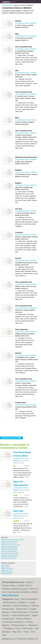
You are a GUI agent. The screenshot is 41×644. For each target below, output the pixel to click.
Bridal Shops (10, 602)
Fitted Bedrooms (20, 612)
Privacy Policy (9, 586)
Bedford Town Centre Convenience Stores (13, 540)
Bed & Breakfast (30, 599)
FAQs (34, 592)
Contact (29, 582)
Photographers (19, 625)
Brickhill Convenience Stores (9, 558)
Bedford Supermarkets (7, 572)
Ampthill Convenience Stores (9, 543)
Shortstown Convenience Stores (10, 555)
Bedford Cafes (5, 567)
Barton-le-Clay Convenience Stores (11, 545)
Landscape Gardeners (13, 622)
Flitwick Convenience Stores (9, 551)
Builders (22, 602)
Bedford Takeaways (7, 574)
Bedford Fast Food (6, 570)
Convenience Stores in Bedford (26, 23)
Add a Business (10, 595)
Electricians (22, 609)
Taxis (26, 632)
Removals (28, 628)
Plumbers (9, 628)
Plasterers (33, 625)
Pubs (18, 628)
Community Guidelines (19, 592)
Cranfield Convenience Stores (9, 550)
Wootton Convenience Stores (9, 557)
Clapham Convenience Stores (9, 548)
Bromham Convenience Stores (10, 546)
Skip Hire (17, 632)
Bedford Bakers (5, 565)
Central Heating (21, 606)
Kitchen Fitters (23, 619)
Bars (17, 599)
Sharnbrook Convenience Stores (10, 553)
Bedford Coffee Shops (7, 569)
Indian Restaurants (21, 615)
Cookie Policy (24, 586)
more (27, 477)
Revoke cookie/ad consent (15, 589)
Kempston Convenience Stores (10, 541)
